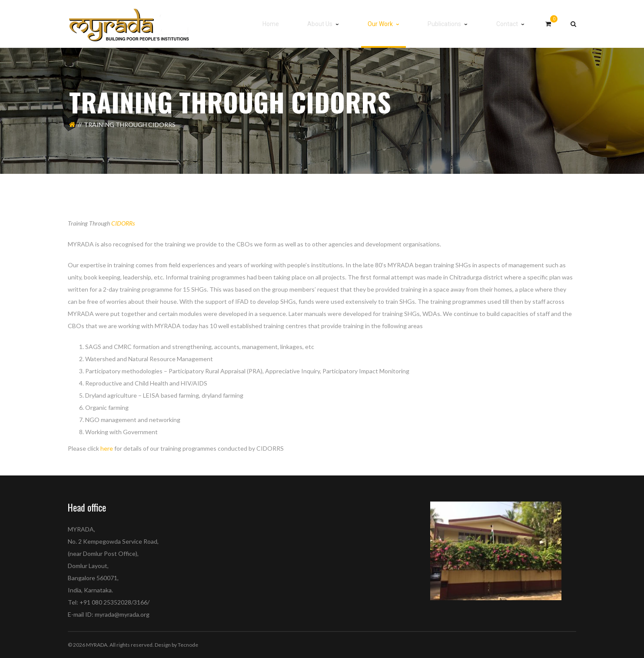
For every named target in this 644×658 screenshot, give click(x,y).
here (107, 448)
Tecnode (188, 645)
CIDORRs (123, 223)
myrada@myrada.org (122, 614)
